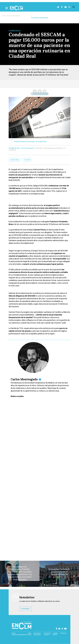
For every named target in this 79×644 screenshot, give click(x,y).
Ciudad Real (43, 18)
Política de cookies (47, 634)
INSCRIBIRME (25, 609)
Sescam (27, 160)
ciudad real (15, 160)
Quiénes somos (55, 634)
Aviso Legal (30, 634)
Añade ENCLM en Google (40, 94)
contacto (63, 633)
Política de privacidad (37, 634)
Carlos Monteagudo (27, 148)
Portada (34, 18)
